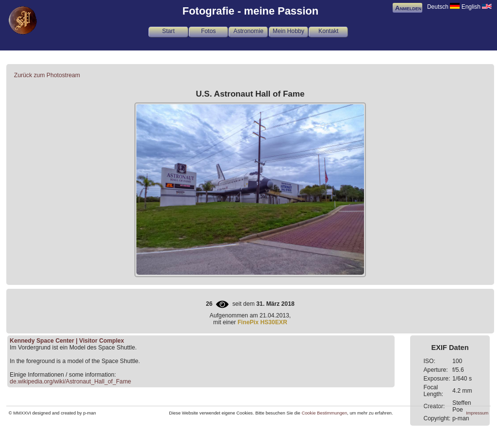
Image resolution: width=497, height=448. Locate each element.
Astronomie (248, 31)
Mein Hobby (289, 31)
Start (168, 31)
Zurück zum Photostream (47, 75)
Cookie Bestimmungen (324, 413)
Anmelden (408, 8)
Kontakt (328, 31)
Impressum (477, 413)
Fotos (208, 31)
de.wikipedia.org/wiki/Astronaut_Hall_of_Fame (70, 382)
